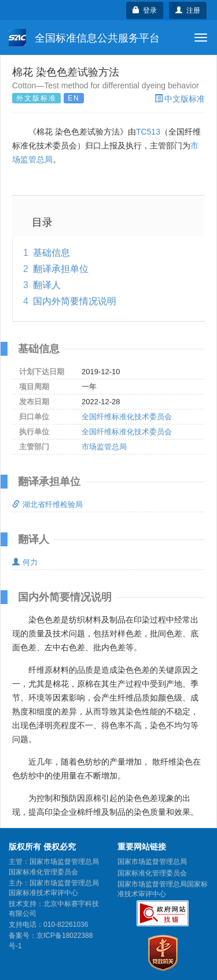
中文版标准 (180, 99)
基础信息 (52, 253)
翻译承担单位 (61, 269)
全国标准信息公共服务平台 (84, 38)
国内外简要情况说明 (75, 301)
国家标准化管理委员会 (152, 873)
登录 (145, 10)
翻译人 (47, 285)
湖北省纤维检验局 (47, 504)
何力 (25, 562)
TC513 (148, 132)
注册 (188, 10)
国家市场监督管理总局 (152, 862)
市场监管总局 (104, 447)
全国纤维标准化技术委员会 (127, 417)
